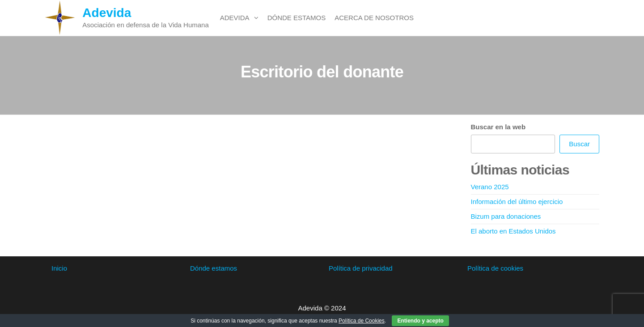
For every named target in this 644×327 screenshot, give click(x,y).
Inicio (59, 268)
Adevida (107, 13)
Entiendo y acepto (420, 321)
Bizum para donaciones (506, 216)
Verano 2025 (490, 187)
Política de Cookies (362, 321)
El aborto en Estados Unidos (513, 231)
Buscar (579, 144)
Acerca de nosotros (374, 18)
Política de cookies (495, 268)
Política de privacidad (361, 268)
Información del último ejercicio (517, 202)
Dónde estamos (297, 18)
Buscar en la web (498, 127)
